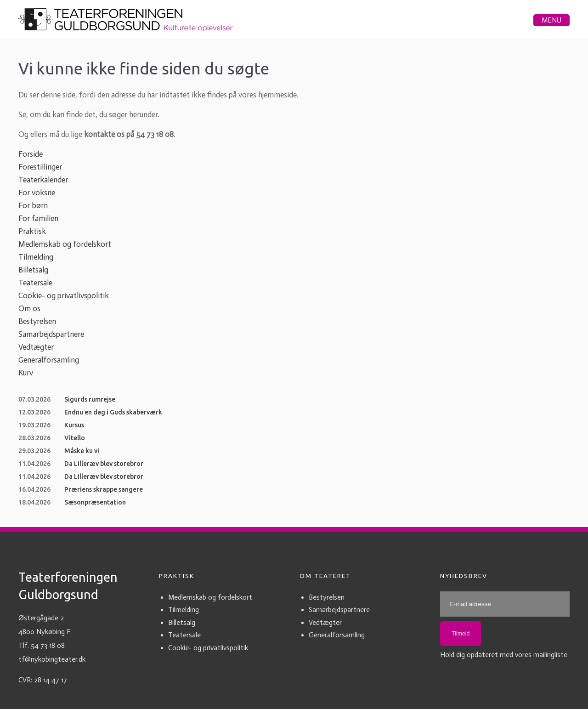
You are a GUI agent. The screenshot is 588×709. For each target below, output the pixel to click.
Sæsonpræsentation (95, 502)
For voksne (37, 193)
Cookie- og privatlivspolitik (64, 295)
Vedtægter (36, 347)
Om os (29, 308)
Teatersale (35, 283)
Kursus (74, 425)
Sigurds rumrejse (90, 399)
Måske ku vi (82, 451)
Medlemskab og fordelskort (65, 244)
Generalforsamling (49, 360)
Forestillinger (40, 167)
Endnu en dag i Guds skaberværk (113, 412)
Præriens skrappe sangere (104, 489)
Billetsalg (33, 270)
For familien (38, 218)
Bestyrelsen (37, 321)
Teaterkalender (43, 180)
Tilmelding (36, 257)
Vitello (75, 438)
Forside (31, 154)
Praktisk (32, 231)
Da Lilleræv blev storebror (104, 464)
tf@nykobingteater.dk (52, 659)
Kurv (26, 373)
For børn (33, 205)
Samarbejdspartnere (51, 334)
